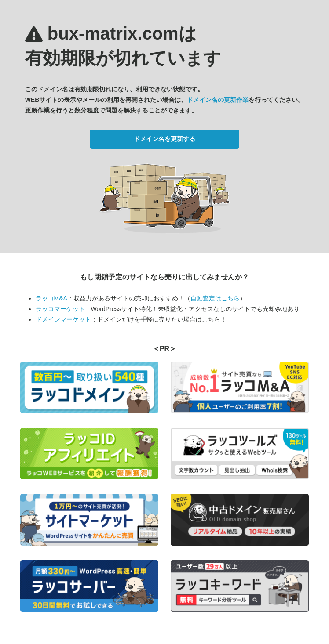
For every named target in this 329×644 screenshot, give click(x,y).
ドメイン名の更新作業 (218, 100)
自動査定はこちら (215, 298)
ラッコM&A (51, 298)
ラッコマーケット (60, 309)
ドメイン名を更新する (164, 139)
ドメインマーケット (63, 319)
